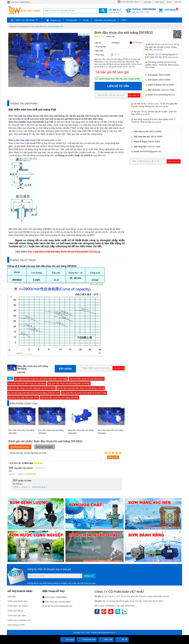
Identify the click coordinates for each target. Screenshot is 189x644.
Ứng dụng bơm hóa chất (28, 26)
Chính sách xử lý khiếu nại (19, 620)
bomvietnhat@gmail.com (164, 95)
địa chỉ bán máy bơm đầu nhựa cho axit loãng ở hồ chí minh (34, 393)
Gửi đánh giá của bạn (20, 447)
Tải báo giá (136, 43)
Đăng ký (89, 576)
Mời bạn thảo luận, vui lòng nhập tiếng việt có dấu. (55, 456)
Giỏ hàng (170, 10)
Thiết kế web (96, 633)
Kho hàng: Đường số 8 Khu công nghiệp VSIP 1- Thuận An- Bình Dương (162, 65)
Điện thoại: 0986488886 (18, 2)
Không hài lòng (38, 487)
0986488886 (61, 597)
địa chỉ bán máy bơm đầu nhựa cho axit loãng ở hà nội (81, 388)
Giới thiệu (148, 2)
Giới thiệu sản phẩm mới (105, 20)
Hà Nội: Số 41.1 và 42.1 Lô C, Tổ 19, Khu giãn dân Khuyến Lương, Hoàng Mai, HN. (162, 47)
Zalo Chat (106, 639)
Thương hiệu (72, 20)
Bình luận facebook (45, 447)
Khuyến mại (53, 20)
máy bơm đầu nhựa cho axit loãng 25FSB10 (60, 398)
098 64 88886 (165, 75)
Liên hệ (178, 2)
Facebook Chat (87, 639)
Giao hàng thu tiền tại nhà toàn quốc (119, 79)
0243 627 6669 (168, 90)
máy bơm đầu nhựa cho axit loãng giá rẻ (87, 379)
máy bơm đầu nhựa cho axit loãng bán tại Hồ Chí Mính (31, 388)
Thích (19, 474)
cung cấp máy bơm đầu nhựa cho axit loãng (27, 383)
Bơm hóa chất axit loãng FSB (51, 26)
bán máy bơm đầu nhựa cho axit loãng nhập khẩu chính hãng (41, 379)
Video (124, 20)
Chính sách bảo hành (17, 616)
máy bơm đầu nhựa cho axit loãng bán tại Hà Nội (69, 383)
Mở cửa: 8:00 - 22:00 (144, 11)
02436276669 (65, 602)
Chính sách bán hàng (129, 2)
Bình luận (110, 37)
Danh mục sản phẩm (25, 20)
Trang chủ (13, 26)
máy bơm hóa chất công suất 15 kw (23, 398)
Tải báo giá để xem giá (112, 72)
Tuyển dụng (159, 2)
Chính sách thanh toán (17, 601)
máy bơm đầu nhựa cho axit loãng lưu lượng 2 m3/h (84, 393)
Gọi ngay (68, 639)
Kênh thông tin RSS (16, 625)
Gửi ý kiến (113, 457)
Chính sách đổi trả (15, 611)
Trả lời (11, 474)
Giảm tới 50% (115, 11)
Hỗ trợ (169, 2)
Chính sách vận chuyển (18, 606)
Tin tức (86, 20)
